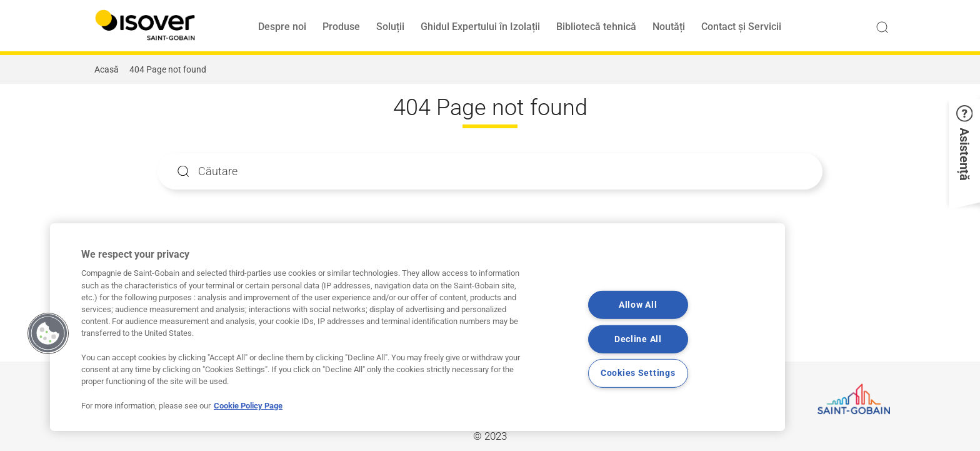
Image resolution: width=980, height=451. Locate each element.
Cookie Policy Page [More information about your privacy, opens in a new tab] (248, 406)
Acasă (107, 69)
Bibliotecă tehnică (596, 27)
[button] (964, 151)
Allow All (638, 305)
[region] (417, 327)
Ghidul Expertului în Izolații (480, 27)
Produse (341, 27)
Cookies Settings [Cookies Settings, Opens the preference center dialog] (638, 373)
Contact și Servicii (741, 27)
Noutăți (669, 27)
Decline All (638, 339)
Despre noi (282, 27)
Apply (183, 171)
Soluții (390, 27)
